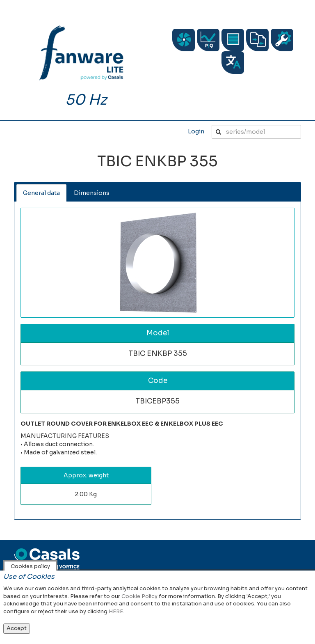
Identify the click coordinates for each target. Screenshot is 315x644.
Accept (17, 628)
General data (41, 193)
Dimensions (92, 193)
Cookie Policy (139, 596)
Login (196, 131)
